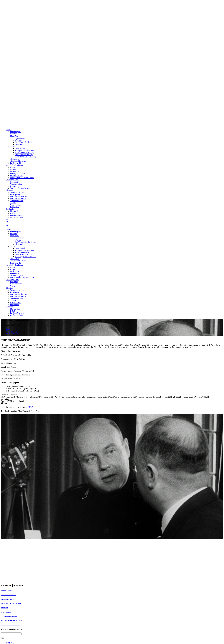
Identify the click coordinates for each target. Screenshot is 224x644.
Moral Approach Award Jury (25, 157)
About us (9, 642)
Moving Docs (15, 211)
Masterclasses (20, 138)
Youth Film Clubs (17, 201)
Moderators (15, 171)
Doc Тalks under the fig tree (25, 142)
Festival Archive (16, 163)
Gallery (13, 186)
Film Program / (11, 331)
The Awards (15, 159)
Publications (15, 207)
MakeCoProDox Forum (14, 165)
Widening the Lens (17, 192)
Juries (12, 146)
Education (9, 190)
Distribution (10, 209)
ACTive (13, 203)
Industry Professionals (19, 174)
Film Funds (14, 273)
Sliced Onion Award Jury (24, 153)
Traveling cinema (12, 180)
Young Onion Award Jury (24, 151)
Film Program (15, 132)
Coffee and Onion (17, 217)
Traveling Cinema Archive (20, 188)
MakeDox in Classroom (19, 196)
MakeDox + (15, 136)
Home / (8, 329)
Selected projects (17, 176)
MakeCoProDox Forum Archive (22, 178)
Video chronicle (16, 184)
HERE (30, 407)
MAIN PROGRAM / (13, 333)
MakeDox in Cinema (18, 199)
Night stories (20, 144)
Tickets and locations (18, 161)
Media (8, 219)
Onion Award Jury (22, 148)
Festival (9, 130)
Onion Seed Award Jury (24, 155)
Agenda (13, 169)
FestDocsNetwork (17, 215)
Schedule (14, 134)
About (13, 167)
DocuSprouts (15, 194)
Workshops (19, 140)
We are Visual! (16, 205)
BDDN (13, 213)
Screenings (14, 182)
